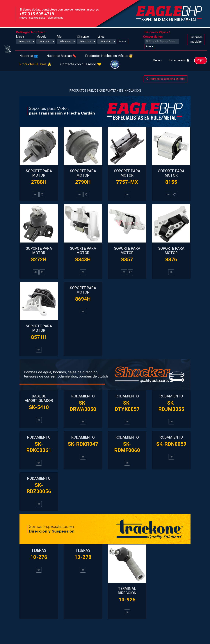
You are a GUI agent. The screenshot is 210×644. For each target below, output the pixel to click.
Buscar (123, 41)
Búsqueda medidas (196, 39)
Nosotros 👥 (29, 56)
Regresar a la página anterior (166, 79)
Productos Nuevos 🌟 (35, 64)
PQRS (201, 60)
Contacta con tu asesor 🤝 (81, 64)
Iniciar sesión (179, 60)
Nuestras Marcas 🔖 (62, 56)
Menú (156, 60)
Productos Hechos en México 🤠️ (109, 56)
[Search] (162, 41)
